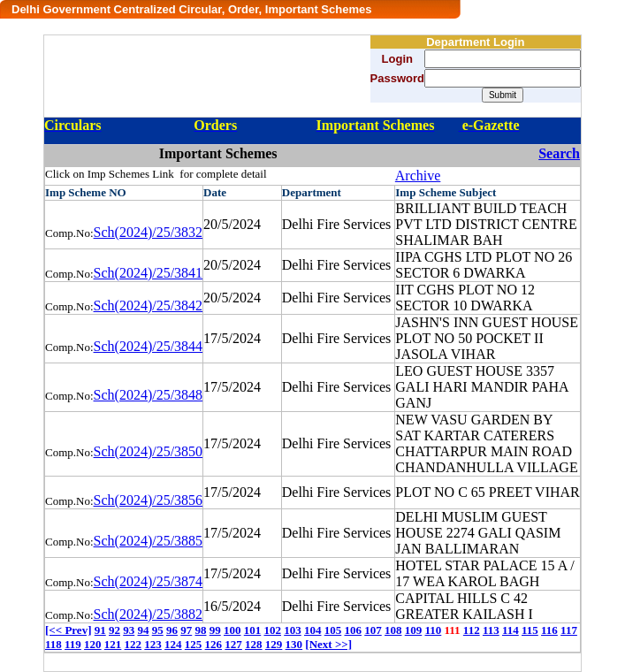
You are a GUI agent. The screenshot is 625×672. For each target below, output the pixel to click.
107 (373, 630)
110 (433, 630)
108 (393, 630)
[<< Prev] (68, 630)
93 (129, 630)
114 (511, 630)
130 (294, 644)
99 (215, 630)
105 (333, 630)
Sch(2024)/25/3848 (149, 395)
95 (158, 630)
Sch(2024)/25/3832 (149, 232)
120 (93, 644)
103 (293, 630)
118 (53, 644)
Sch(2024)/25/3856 (149, 500)
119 (73, 644)
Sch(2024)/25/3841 (149, 273)
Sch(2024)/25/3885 (149, 541)
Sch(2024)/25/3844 (149, 346)
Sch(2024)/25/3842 (149, 305)
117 (569, 630)
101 (253, 630)
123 (153, 644)
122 (133, 644)
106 (353, 630)
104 (313, 630)
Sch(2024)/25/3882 (149, 614)
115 (530, 630)
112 (472, 630)
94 (143, 630)
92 (114, 630)
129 (274, 644)
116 (549, 630)
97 (186, 630)
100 (232, 630)
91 (100, 630)
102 (272, 630)
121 (113, 644)
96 (172, 630)
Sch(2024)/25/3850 (149, 451)
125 (194, 644)
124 (173, 644)
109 (414, 630)
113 (491, 630)
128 (254, 644)
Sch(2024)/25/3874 (149, 581)
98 (200, 630)
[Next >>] (328, 644)
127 (233, 644)
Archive (418, 176)
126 (214, 644)
